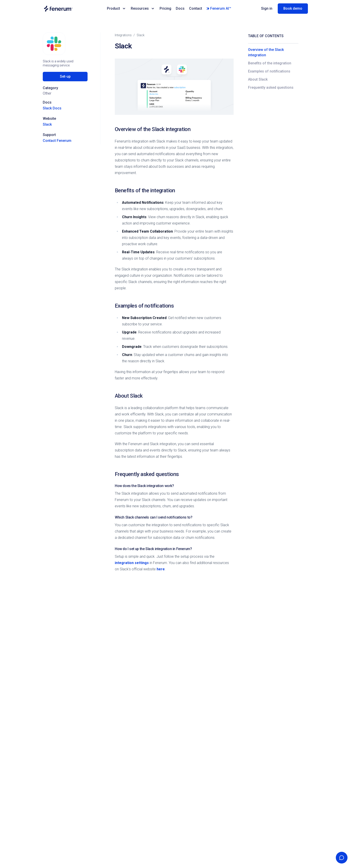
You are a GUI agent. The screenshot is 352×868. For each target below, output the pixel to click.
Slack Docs (52, 108)
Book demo (293, 8)
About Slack (258, 79)
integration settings (132, 563)
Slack (47, 124)
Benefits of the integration (270, 63)
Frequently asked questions (271, 87)
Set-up (65, 76)
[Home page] (72, 9)
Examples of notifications (269, 71)
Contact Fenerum (57, 141)
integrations (123, 35)
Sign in (267, 8)
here (161, 569)
